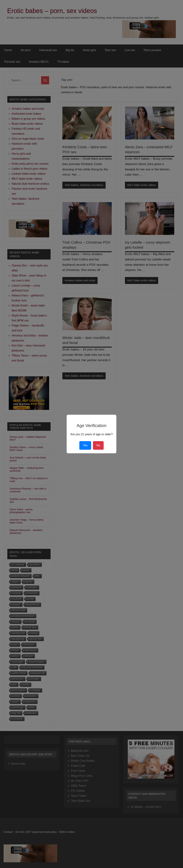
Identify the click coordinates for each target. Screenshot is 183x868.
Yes (85, 445)
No (98, 445)
